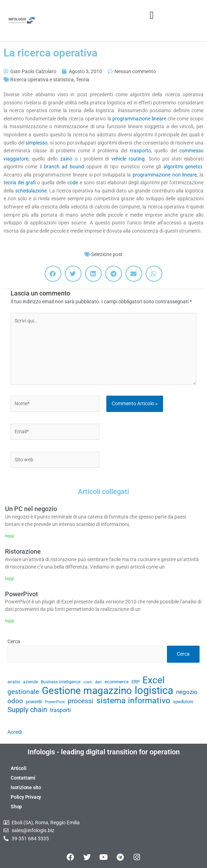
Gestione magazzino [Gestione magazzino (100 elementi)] (87, 691)
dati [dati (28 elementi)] (98, 682)
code (73, 183)
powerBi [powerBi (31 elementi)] (34, 702)
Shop (16, 807)
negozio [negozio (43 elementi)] (187, 692)
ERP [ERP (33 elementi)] (136, 682)
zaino (68, 159)
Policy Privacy (26, 797)
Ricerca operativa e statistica (42, 80)
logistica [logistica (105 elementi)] (154, 691)
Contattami (23, 778)
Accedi (15, 732)
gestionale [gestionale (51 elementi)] (23, 692)
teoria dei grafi (20, 183)
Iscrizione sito (26, 787)
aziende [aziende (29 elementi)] (30, 682)
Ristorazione (23, 551)
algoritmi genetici (183, 167)
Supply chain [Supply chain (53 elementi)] (27, 710)
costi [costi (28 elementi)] (88, 682)
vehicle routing (128, 159)
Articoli (18, 768)
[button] (152, 15)
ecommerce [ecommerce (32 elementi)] (117, 682)
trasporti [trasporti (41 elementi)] (60, 710)
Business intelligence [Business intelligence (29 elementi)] (61, 682)
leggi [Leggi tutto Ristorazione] (10, 579)
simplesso (37, 143)
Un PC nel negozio (31, 509)
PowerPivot (21, 594)
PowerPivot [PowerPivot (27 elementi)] (55, 702)
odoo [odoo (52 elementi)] (15, 701)
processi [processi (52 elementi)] (81, 701)
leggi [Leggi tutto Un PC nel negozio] (10, 536)
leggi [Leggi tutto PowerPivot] (10, 621)
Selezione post (107, 254)
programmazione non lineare (165, 175)
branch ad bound (64, 167)
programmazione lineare (140, 119)
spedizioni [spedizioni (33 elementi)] (183, 702)
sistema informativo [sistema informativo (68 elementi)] (133, 701)
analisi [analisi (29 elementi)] (14, 682)
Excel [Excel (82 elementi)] (153, 680)
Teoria (83, 80)
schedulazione (31, 191)
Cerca (14, 641)
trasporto (141, 151)
